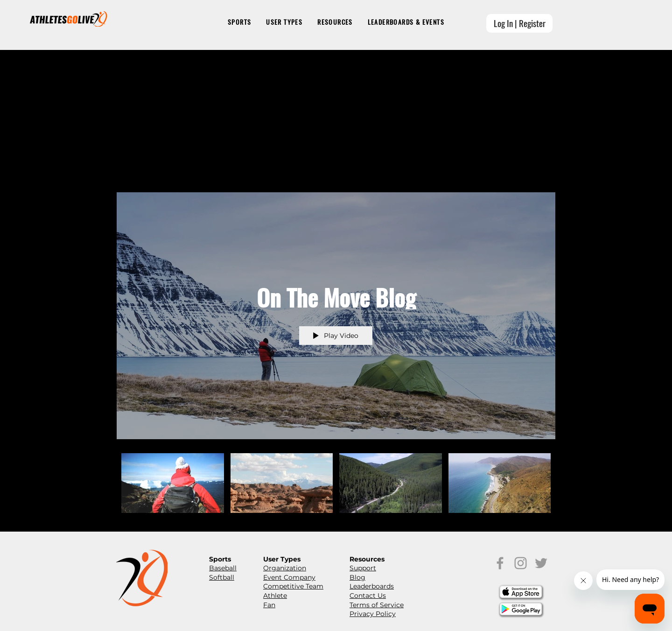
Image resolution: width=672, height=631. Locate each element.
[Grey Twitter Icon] (541, 563)
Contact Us (368, 596)
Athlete (275, 596)
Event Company (289, 577)
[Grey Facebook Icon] (500, 563)
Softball (222, 577)
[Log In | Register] (519, 23)
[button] (239, 23)
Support (363, 568)
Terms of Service (377, 605)
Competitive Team (293, 586)
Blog (357, 577)
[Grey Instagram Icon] (521, 563)
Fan (269, 605)
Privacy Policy (373, 614)
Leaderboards (372, 586)
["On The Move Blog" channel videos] (336, 485)
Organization (285, 568)
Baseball (223, 568)
